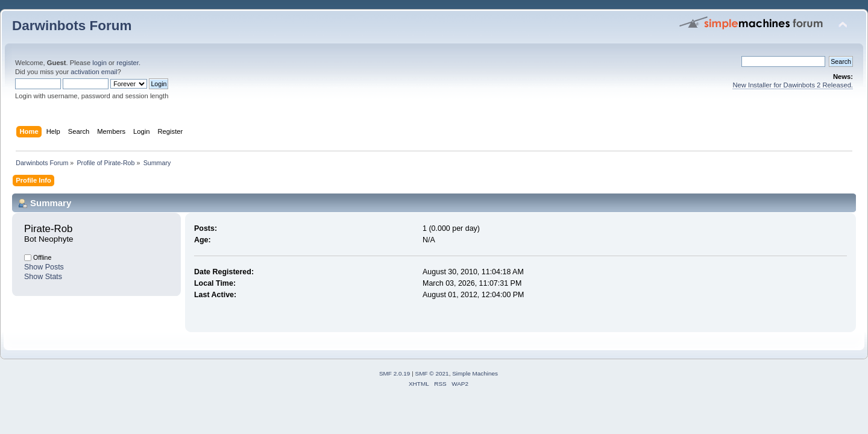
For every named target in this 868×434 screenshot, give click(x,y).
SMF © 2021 (432, 373)
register (127, 63)
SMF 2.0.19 (395, 373)
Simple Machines (475, 373)
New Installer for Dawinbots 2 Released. (793, 85)
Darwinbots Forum (72, 26)
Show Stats (43, 277)
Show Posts (44, 267)
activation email (94, 72)
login (99, 63)
